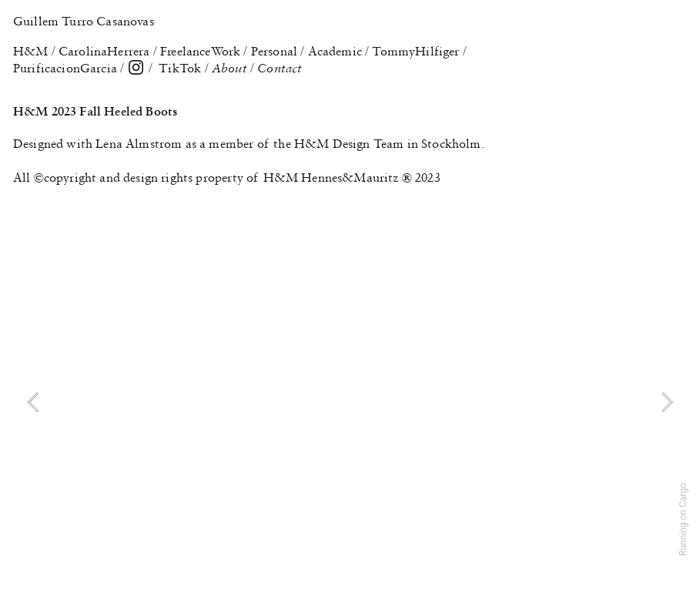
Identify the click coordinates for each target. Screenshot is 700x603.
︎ (136, 68)
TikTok (180, 68)
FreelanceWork (200, 51)
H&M (31, 51)
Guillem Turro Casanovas (84, 21)
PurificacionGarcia (65, 68)
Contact (280, 68)
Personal (274, 51)
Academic (335, 51)
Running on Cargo (683, 519)
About (231, 68)
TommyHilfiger (415, 51)
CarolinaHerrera (104, 51)
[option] (350, 402)
